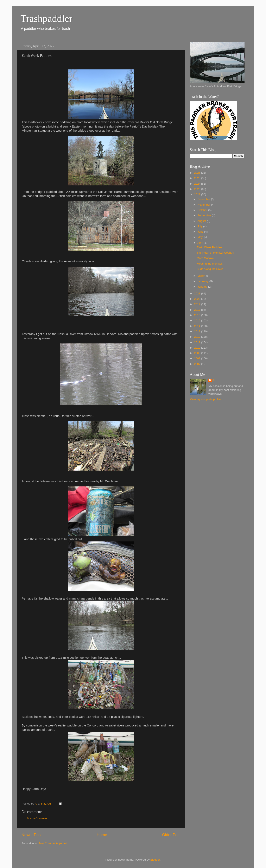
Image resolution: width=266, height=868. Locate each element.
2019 (198, 304)
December (204, 199)
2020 (198, 299)
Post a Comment (37, 818)
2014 (198, 326)
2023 (198, 189)
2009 (198, 353)
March (202, 276)
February (203, 281)
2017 (198, 310)
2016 (198, 315)
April (201, 243)
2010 (198, 348)
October (203, 210)
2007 (198, 364)
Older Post (171, 835)
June (201, 232)
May (200, 237)
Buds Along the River (210, 269)
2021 (198, 293)
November (204, 205)
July (200, 226)
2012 (198, 337)
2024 (198, 184)
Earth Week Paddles (210, 247)
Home (102, 835)
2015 (198, 320)
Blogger (155, 860)
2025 (198, 178)
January (203, 287)
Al (214, 380)
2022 (198, 194)
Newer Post (32, 835)
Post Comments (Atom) (53, 843)
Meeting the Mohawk (210, 264)
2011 (198, 342)
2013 (198, 331)
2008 (198, 358)
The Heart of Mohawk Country (215, 253)
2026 (198, 173)
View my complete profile (205, 399)
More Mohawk (206, 258)
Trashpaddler (46, 18)
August (202, 221)
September (205, 215)
